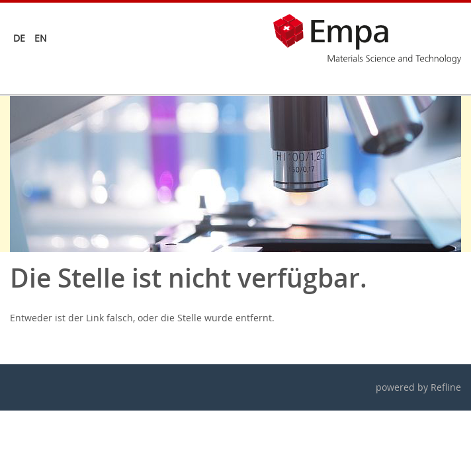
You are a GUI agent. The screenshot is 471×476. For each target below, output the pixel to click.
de (19, 38)
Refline (446, 387)
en (41, 38)
